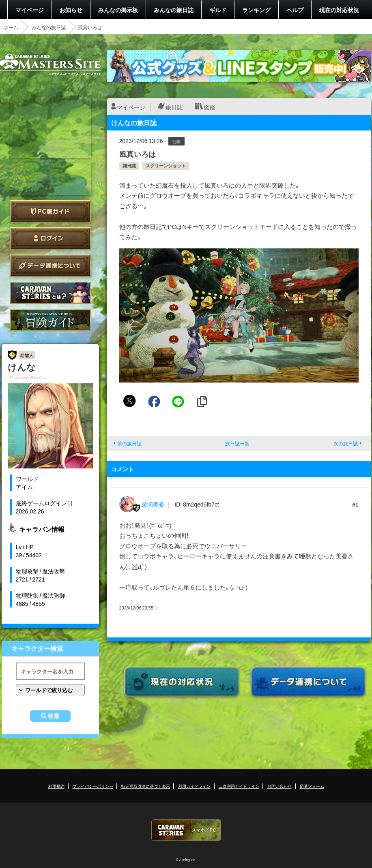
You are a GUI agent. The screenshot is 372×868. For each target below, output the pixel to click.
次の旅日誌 (346, 443)
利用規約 (56, 786)
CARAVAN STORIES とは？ (50, 293)
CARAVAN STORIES (186, 830)
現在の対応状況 (339, 10)
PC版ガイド (50, 211)
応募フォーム (312, 786)
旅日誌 (174, 107)
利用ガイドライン (194, 786)
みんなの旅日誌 (174, 10)
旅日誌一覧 (237, 443)
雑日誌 (129, 166)
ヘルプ (295, 10)
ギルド (218, 10)
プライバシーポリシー (93, 786)
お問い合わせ (280, 786)
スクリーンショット (166, 166)
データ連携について (50, 266)
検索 (54, 716)
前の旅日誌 (129, 443)
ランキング (256, 10)
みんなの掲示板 (118, 10)
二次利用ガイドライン (239, 786)
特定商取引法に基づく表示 (146, 786)
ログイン (50, 238)
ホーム (11, 27)
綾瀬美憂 (153, 504)
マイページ (30, 10)
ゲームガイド (50, 320)
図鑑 (210, 107)
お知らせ (71, 10)
